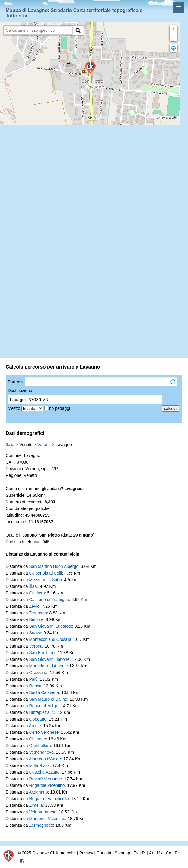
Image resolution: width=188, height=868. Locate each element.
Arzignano (38, 792)
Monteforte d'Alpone (48, 666)
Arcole (35, 726)
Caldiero (37, 593)
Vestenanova (41, 752)
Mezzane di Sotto (46, 580)
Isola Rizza (40, 765)
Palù (33, 679)
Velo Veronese (43, 812)
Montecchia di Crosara (50, 639)
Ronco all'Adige (44, 706)
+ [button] (174, 29)
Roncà (35, 686)
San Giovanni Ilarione (49, 659)
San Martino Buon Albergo (54, 566)
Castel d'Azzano (45, 772)
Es (136, 853)
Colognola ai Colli (46, 573)
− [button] (174, 37)
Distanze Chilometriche (54, 853)
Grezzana (38, 673)
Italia (10, 445)
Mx (159, 853)
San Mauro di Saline (48, 699)
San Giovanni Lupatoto (51, 626)
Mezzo (15, 408)
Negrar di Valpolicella (49, 799)
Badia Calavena (44, 692)
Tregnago (38, 613)
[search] (38, 30)
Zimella (36, 805)
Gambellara (40, 746)
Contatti (104, 853)
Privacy (86, 853)
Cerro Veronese (44, 732)
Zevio (34, 606)
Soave (35, 633)
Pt (144, 853)
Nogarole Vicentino (47, 785)
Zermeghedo (41, 825)
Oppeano (38, 719)
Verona (44, 445)
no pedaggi (60, 408)
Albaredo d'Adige (45, 759)
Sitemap (122, 853)
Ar (151, 853)
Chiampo (38, 739)
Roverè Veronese (46, 779)
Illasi (33, 586)
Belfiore (36, 619)
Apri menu (179, 8)
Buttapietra (40, 712)
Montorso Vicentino (47, 819)
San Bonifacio (42, 653)
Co (169, 853)
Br (177, 853)
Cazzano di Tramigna (49, 600)
